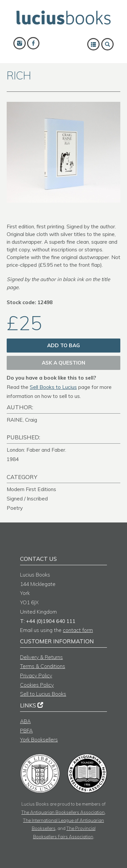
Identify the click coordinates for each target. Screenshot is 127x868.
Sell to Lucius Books (43, 694)
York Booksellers (39, 740)
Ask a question (63, 363)
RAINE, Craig (22, 420)
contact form (78, 630)
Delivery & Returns (41, 657)
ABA (25, 721)
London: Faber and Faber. (36, 450)
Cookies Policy (37, 685)
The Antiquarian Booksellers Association (63, 812)
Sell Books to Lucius (53, 387)
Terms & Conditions (43, 666)
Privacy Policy (36, 676)
